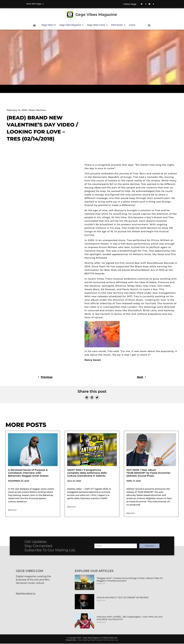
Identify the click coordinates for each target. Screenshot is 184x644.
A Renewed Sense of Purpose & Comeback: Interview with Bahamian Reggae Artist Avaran (28, 473)
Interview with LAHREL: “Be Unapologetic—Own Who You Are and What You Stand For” (129, 619)
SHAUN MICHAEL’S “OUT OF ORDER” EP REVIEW (123, 598)
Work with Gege (35, 4)
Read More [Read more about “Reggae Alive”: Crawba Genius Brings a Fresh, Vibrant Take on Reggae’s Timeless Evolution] (101, 584)
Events (132, 25)
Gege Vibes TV (49, 25)
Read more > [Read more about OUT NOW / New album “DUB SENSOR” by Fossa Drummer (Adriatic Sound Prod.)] (131, 514)
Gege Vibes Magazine (96, 15)
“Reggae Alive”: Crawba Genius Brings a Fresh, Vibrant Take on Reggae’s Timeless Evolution (130, 580)
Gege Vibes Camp (97, 25)
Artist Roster (118, 25)
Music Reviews (37, 111)
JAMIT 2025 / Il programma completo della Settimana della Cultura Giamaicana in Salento (87, 473)
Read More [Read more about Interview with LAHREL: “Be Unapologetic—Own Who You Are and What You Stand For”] (101, 623)
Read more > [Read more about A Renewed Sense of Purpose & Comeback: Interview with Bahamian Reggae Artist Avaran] (12, 510)
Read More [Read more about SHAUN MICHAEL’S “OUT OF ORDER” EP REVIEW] (101, 601)
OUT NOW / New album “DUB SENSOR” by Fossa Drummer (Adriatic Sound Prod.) (149, 473)
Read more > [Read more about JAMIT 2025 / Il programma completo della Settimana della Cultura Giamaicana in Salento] (72, 507)
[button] (34, 26)
